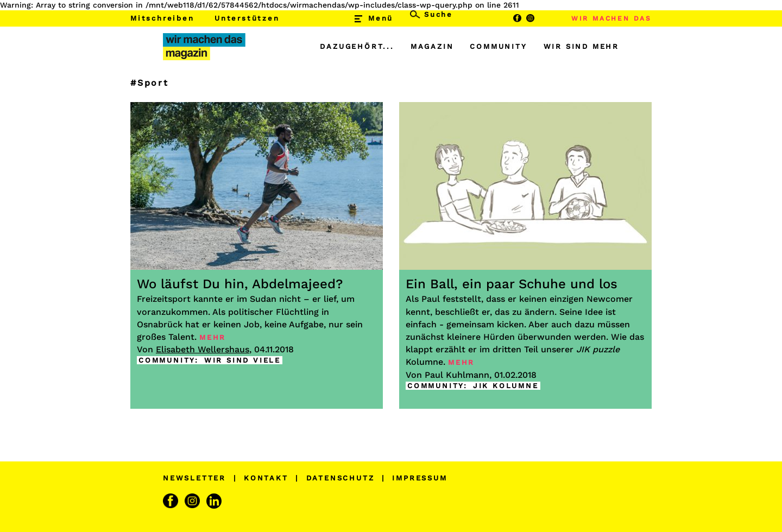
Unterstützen (247, 18)
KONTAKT (266, 478)
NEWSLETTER (194, 478)
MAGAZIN (432, 46)
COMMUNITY (498, 46)
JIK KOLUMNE (506, 386)
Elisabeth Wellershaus (203, 349)
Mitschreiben (162, 18)
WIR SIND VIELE (242, 360)
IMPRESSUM (420, 478)
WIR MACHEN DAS (611, 18)
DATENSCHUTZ (340, 478)
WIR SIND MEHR (581, 46)
